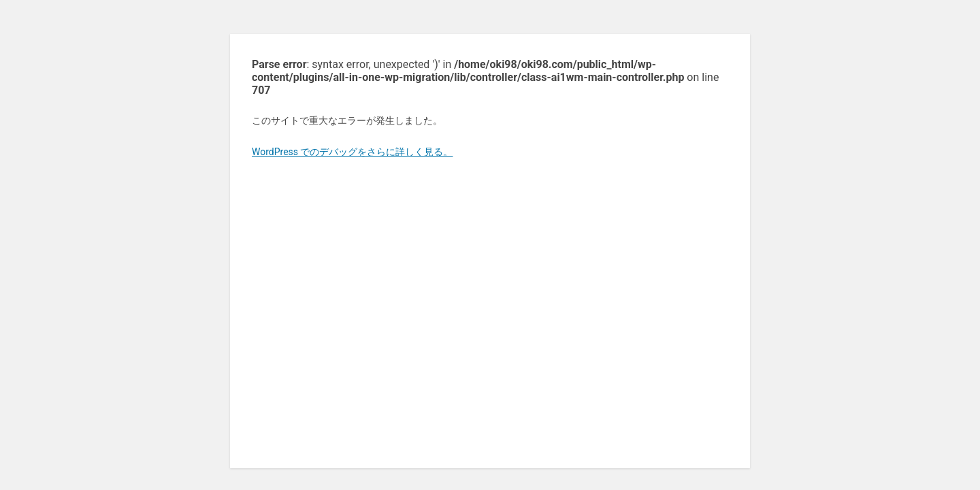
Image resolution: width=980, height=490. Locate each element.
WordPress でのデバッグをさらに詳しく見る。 (353, 152)
